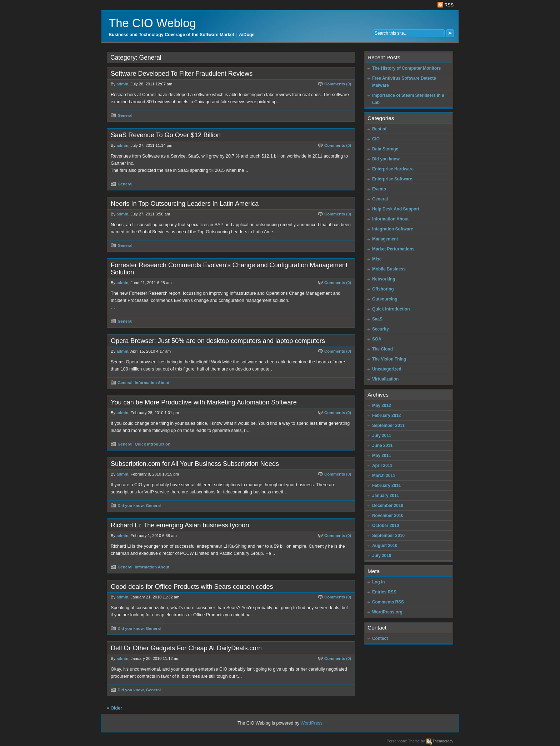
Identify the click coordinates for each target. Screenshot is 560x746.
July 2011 (382, 436)
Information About (152, 383)
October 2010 (386, 526)
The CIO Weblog (152, 23)
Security (381, 329)
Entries (384, 592)
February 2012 (386, 416)
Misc (377, 259)
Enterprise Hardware (393, 169)
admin (122, 84)
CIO (376, 139)
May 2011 (382, 456)
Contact (380, 638)
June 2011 (382, 446)
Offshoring (383, 289)
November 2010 (388, 516)
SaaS (377, 319)
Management (385, 239)
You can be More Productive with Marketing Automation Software (204, 402)
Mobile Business (389, 269)
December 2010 (388, 506)
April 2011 (382, 466)
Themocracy (443, 741)
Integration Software (393, 229)
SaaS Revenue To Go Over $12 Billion (166, 135)
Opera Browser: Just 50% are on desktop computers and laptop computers (218, 341)
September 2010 (388, 536)
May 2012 (382, 406)
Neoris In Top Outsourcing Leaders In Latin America (185, 204)
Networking (384, 279)
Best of (379, 129)
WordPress (312, 723)
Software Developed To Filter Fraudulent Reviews (182, 74)
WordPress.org (387, 612)
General (125, 115)
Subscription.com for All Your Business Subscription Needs (195, 464)
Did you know (131, 506)
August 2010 (385, 546)
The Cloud (382, 349)
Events (379, 189)
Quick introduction (152, 444)
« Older (114, 708)
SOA (377, 339)
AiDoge (247, 35)
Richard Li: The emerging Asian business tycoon (180, 525)
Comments (388, 602)
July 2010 (382, 556)
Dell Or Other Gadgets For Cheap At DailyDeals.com (186, 648)
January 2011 (386, 496)
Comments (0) (338, 84)
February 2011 (386, 486)
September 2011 (388, 426)
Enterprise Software (392, 179)
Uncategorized (387, 369)
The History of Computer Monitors (406, 68)
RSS (446, 5)
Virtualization (385, 379)
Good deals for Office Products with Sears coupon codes (192, 587)
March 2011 (384, 476)
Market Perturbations (393, 249)
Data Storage (385, 149)
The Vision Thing (389, 359)
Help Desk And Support (396, 209)
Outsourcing (385, 299)
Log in (379, 582)
